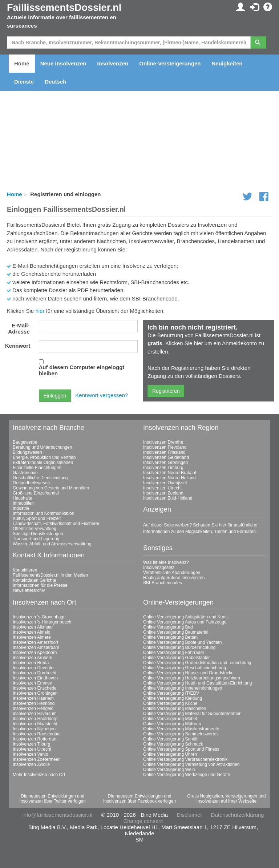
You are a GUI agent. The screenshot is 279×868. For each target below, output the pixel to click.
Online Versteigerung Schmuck (173, 744)
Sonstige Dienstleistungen (38, 534)
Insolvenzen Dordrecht (35, 673)
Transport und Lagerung (36, 539)
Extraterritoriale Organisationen (43, 463)
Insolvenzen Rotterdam (35, 739)
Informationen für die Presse (40, 585)
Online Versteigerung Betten (170, 637)
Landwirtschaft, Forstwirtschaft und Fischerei (56, 524)
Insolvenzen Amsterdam (36, 647)
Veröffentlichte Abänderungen (172, 573)
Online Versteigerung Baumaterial (176, 632)
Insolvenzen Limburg (163, 468)
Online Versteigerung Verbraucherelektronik (185, 759)
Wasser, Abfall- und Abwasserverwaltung (52, 544)
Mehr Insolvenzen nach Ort (39, 775)
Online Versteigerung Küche (170, 703)
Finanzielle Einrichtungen (37, 468)
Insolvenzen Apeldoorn (35, 653)
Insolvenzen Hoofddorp (35, 719)
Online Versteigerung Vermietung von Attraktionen (191, 764)
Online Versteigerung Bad (168, 627)
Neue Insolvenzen (63, 63)
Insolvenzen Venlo (30, 754)
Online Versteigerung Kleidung (173, 698)
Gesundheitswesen (31, 483)
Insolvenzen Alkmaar (33, 627)
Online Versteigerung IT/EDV (171, 693)
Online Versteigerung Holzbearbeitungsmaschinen (192, 678)
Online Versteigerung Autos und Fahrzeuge (185, 622)
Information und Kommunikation (43, 513)
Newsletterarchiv (29, 590)
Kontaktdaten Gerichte (34, 580)
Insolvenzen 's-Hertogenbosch (42, 622)
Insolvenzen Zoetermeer (36, 759)
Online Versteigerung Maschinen (175, 708)
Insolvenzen (113, 63)
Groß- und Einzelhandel (36, 493)
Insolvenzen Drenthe (163, 442)
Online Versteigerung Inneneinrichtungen (183, 688)
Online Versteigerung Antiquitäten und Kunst (186, 617)
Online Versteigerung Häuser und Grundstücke (188, 673)
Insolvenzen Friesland (164, 452)
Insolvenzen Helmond (34, 703)
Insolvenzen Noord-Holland (169, 478)
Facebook (147, 801)
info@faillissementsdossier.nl (58, 815)
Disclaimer (189, 815)
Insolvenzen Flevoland (165, 447)
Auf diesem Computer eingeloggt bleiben (82, 370)
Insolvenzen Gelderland (166, 457)
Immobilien (23, 503)
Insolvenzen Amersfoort (35, 642)
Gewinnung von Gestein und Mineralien (51, 488)
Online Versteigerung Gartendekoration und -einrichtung (197, 663)
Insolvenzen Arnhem (33, 658)
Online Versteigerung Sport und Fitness (181, 749)
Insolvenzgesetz (159, 568)
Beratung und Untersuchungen (42, 447)
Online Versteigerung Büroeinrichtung (179, 647)
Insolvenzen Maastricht (35, 724)
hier (40, 311)
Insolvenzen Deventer (34, 668)
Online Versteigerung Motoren (172, 724)
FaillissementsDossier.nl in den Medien (50, 575)
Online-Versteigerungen (170, 63)
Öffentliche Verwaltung (35, 529)
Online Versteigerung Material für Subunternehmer (192, 714)
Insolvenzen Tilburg (31, 744)
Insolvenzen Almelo (31, 632)
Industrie (21, 508)
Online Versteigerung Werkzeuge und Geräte (187, 775)
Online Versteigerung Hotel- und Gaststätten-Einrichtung (198, 683)
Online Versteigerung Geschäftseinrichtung (185, 668)
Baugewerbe (25, 442)
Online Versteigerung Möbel (170, 719)
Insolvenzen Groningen (165, 463)
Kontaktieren (25, 570)
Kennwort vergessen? (102, 395)
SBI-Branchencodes (163, 583)
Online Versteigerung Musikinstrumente (181, 729)
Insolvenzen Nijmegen (34, 729)
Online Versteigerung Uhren (170, 754)
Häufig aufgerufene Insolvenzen (174, 578)
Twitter (60, 801)
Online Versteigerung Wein (169, 770)
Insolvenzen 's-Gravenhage (39, 617)
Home (22, 63)
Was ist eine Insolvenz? (166, 562)
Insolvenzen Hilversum (35, 714)
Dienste (24, 82)
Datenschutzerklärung (238, 815)
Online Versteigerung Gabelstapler (176, 658)
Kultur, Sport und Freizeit (37, 518)
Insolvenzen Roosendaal (37, 734)
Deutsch (55, 82)
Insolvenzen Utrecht (162, 488)
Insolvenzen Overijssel (165, 483)
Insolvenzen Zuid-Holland (168, 498)
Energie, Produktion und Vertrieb (44, 457)
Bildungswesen (27, 452)
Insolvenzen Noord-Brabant (170, 473)
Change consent (143, 821)
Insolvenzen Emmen (33, 683)
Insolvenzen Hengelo (33, 708)
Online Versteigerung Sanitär (171, 739)
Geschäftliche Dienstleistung (40, 478)
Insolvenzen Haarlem (33, 698)
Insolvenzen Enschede (35, 688)
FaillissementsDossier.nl (64, 8)
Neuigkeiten (227, 63)
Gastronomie (25, 473)
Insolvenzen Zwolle (31, 764)
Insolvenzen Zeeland (163, 493)
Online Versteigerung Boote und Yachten (182, 642)
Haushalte (23, 498)
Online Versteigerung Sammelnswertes (181, 734)
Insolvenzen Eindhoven (35, 678)
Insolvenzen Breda (31, 663)
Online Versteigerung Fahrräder (174, 653)
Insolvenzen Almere (32, 637)
